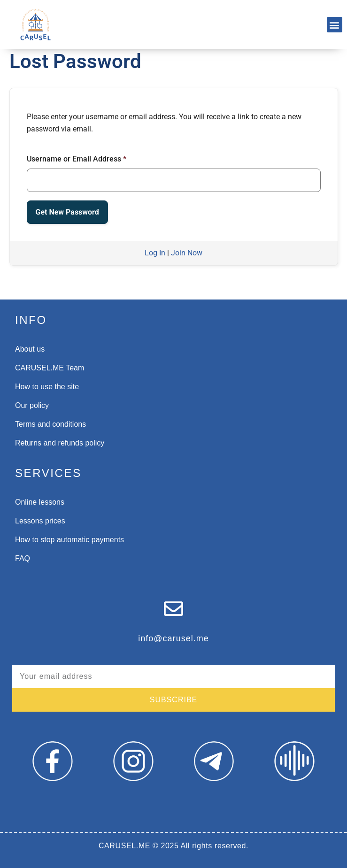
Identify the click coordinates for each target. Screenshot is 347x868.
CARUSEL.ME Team (50, 368)
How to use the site (47, 387)
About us (30, 349)
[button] (335, 25)
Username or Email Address (77, 159)
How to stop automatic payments (69, 540)
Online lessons (40, 502)
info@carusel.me (173, 638)
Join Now (187, 253)
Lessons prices (40, 521)
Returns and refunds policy (60, 443)
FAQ (23, 558)
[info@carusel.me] (173, 609)
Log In (155, 253)
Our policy (32, 405)
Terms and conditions (50, 424)
